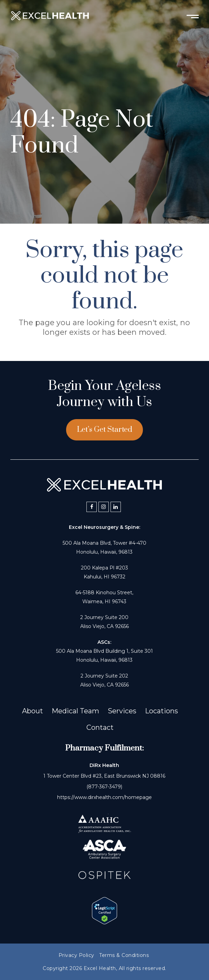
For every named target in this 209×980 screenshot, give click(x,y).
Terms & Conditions (124, 955)
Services (122, 711)
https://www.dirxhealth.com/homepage (104, 797)
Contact (100, 727)
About (33, 711)
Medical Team (75, 711)
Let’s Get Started (104, 430)
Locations (161, 711)
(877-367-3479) (104, 787)
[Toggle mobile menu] (193, 16)
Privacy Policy (76, 955)
